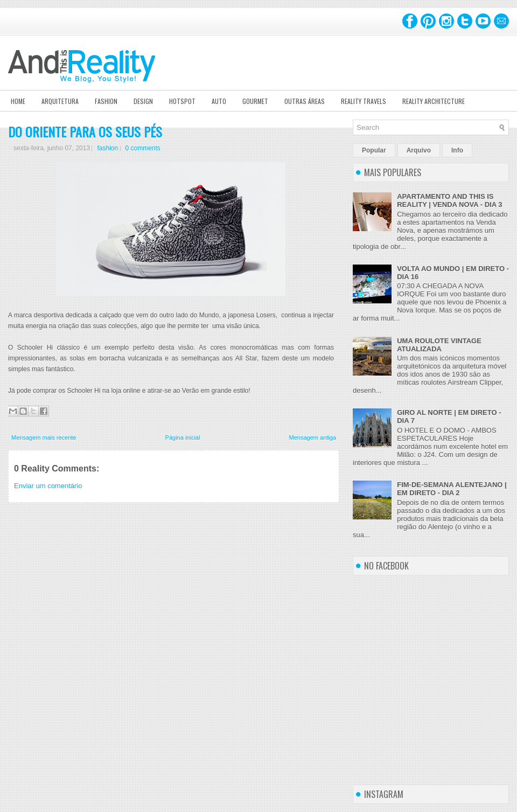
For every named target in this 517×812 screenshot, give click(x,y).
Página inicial (183, 438)
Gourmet (255, 101)
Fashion (106, 101)
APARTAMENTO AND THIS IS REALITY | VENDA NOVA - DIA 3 (449, 200)
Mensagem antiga (313, 438)
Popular (374, 150)
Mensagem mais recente (44, 438)
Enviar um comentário (48, 486)
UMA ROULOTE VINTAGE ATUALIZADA (439, 345)
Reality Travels (364, 101)
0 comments (143, 148)
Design (143, 101)
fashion (107, 148)
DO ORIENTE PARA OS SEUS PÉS (85, 131)
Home (18, 101)
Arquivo (419, 150)
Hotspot (182, 101)
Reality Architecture (434, 101)
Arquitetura (60, 101)
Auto (219, 101)
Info (457, 150)
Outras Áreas (305, 101)
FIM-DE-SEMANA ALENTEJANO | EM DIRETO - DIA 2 (452, 489)
